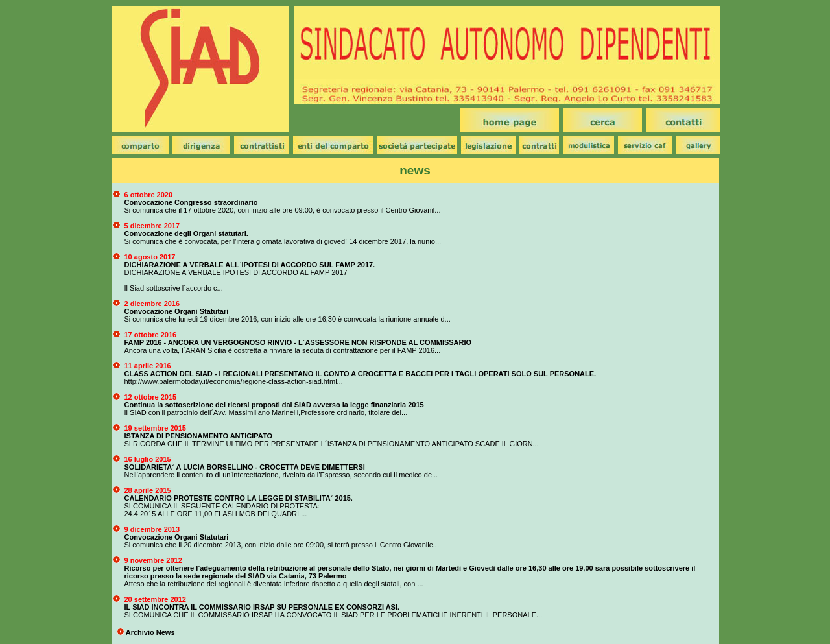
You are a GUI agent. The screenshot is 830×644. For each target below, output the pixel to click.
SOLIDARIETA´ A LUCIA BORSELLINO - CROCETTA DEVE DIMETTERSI (245, 467)
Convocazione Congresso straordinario (191, 202)
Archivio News (150, 632)
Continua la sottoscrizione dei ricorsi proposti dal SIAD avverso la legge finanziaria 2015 (274, 405)
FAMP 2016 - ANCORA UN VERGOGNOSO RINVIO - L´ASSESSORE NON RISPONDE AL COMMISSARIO (298, 342)
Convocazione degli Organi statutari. (186, 233)
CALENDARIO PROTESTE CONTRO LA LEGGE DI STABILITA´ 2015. (239, 498)
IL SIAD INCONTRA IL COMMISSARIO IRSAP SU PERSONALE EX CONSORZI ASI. (262, 607)
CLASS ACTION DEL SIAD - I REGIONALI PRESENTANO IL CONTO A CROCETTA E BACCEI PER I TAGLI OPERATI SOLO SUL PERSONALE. (361, 374)
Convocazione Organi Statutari (177, 311)
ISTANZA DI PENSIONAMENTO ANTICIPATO (199, 436)
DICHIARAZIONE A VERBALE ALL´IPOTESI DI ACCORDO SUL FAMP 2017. (250, 265)
